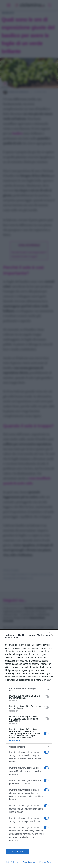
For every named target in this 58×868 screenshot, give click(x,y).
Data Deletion (12, 862)
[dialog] (29, 749)
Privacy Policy (46, 862)
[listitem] (29, 690)
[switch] (46, 697)
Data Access (29, 862)
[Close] (52, 635)
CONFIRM (18, 852)
